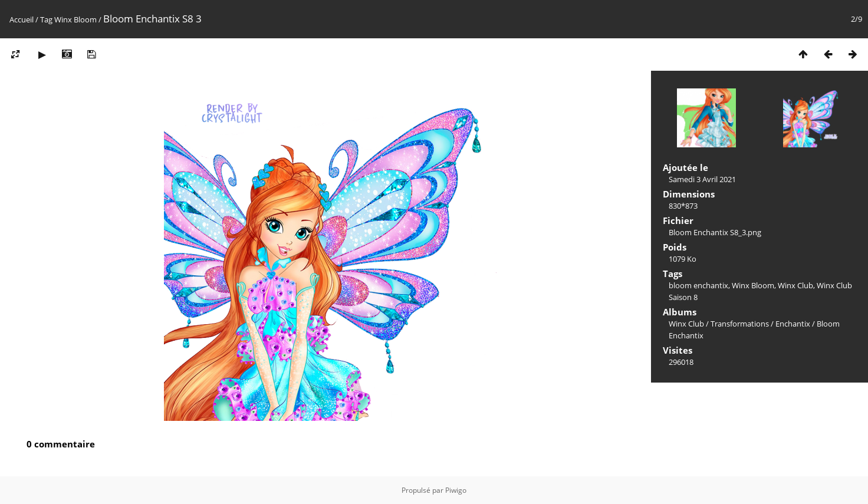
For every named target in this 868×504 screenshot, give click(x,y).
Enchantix (793, 324)
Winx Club (795, 285)
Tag (46, 19)
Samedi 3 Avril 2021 (702, 179)
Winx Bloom (75, 19)
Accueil (22, 19)
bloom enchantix (698, 285)
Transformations (740, 324)
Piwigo (456, 490)
